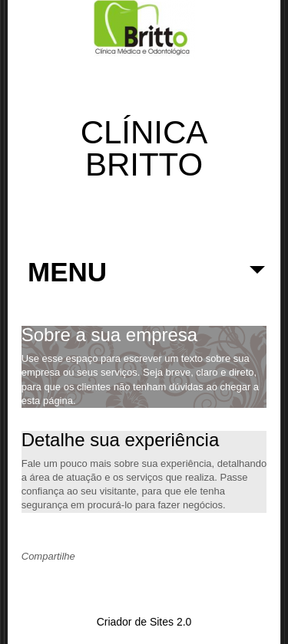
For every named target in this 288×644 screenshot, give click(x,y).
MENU (146, 280)
